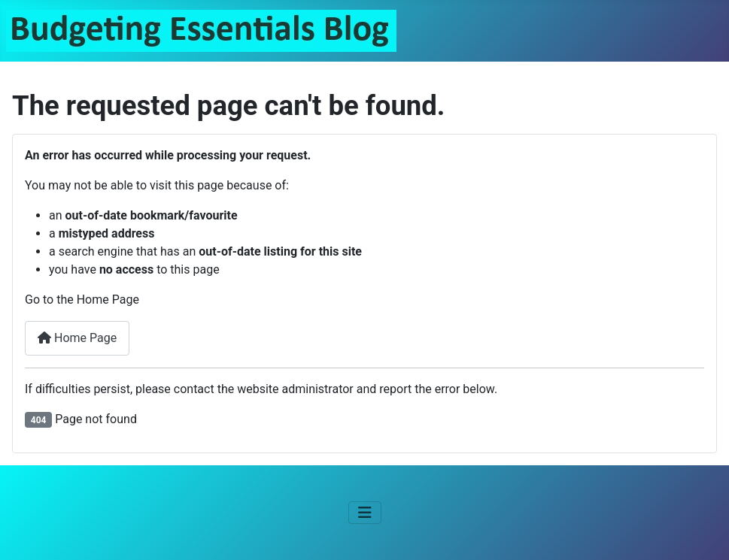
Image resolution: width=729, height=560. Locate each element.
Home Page (77, 338)
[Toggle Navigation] (365, 513)
